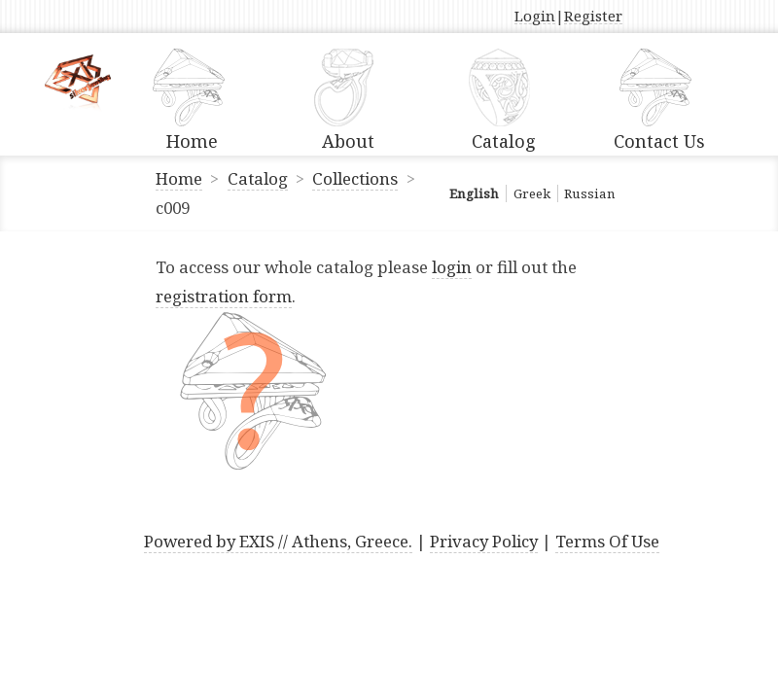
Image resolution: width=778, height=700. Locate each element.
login (452, 267)
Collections (355, 178)
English (474, 193)
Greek (532, 193)
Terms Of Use (607, 541)
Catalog (258, 178)
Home (179, 178)
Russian (590, 193)
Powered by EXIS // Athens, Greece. (278, 541)
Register (593, 17)
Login (535, 17)
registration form (224, 296)
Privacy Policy (484, 541)
